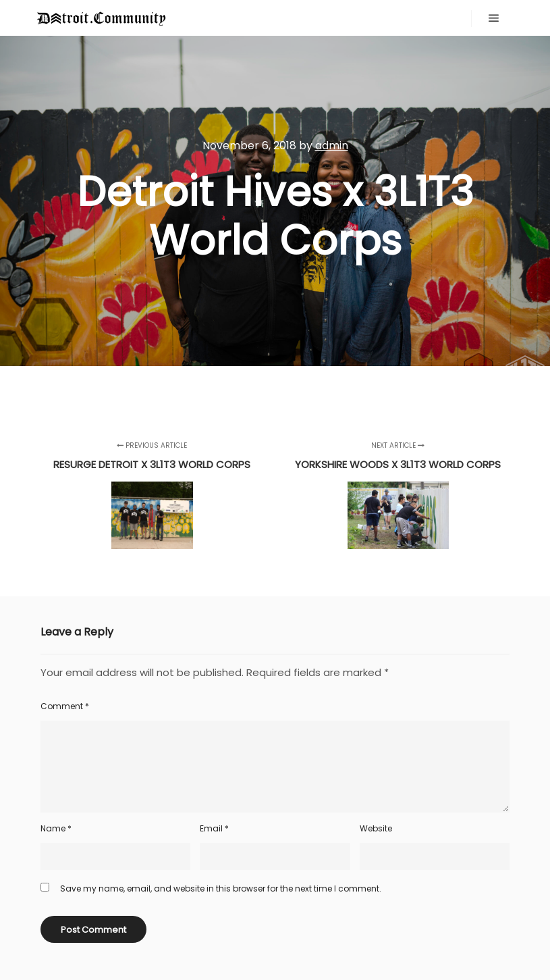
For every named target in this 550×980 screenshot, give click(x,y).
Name (56, 828)
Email (214, 828)
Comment (65, 706)
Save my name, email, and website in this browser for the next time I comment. (221, 888)
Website (376, 828)
